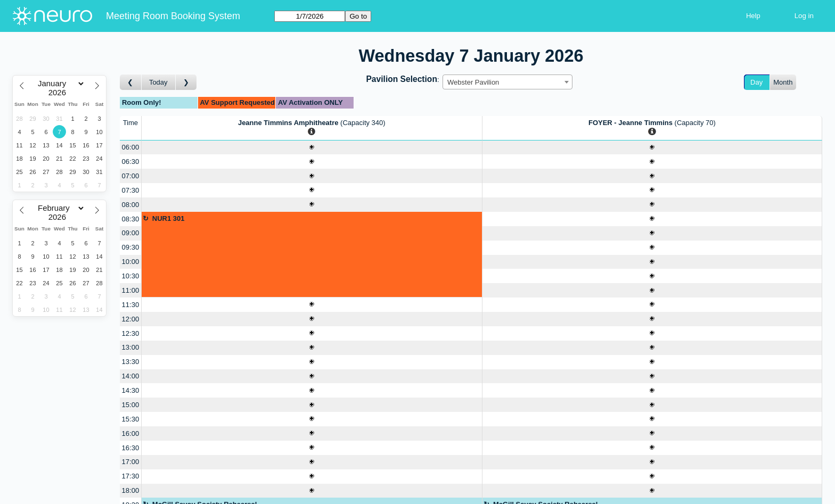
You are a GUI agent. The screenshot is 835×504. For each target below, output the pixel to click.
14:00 (131, 376)
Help (753, 16)
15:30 (131, 419)
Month (783, 82)
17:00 (131, 462)
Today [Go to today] (158, 82)
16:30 (131, 448)
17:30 (131, 476)
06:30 (131, 162)
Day (756, 82)
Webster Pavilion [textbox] (473, 82)
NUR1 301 (169, 218)
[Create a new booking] (312, 148)
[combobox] (507, 82)
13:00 (131, 347)
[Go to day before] (131, 82)
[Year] (60, 93)
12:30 (131, 333)
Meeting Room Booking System (173, 16)
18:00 (131, 490)
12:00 (131, 319)
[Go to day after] (186, 82)
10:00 (131, 262)
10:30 (131, 276)
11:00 (131, 290)
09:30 (131, 247)
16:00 (131, 433)
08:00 (131, 205)
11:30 (131, 305)
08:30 (131, 219)
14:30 (131, 390)
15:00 (131, 405)
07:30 (131, 190)
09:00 (131, 233)
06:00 (131, 147)
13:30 (131, 362)
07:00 (131, 176)
